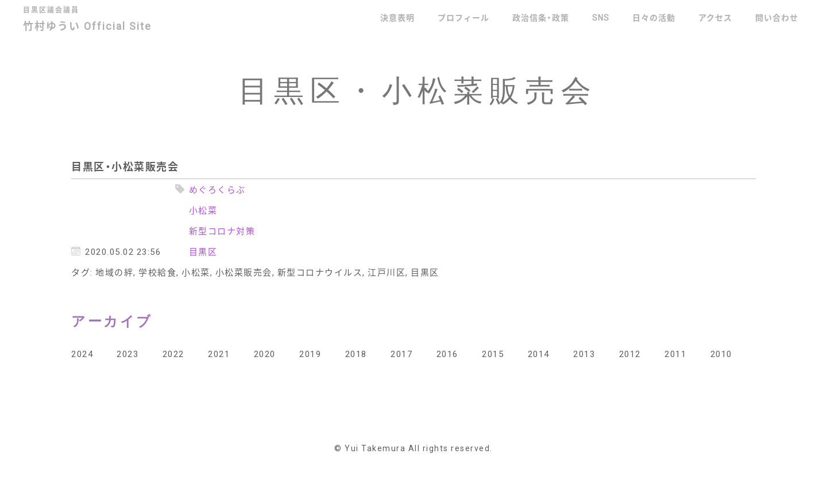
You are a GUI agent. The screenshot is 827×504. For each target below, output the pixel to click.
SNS (601, 17)
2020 (265, 354)
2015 (493, 354)
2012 (630, 354)
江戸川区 (387, 272)
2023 (127, 354)
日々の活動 (654, 17)
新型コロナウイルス (320, 272)
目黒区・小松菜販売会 (125, 166)
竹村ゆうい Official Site (96, 20)
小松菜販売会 (244, 272)
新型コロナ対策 (222, 231)
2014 (539, 354)
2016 (447, 354)
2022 (173, 354)
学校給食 (157, 272)
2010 (721, 354)
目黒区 (203, 251)
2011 (675, 354)
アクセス (715, 17)
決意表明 (397, 17)
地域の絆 (114, 272)
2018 (356, 354)
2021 (219, 354)
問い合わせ (777, 17)
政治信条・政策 (541, 17)
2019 (310, 354)
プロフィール (463, 17)
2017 (401, 354)
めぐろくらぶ (217, 189)
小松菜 (203, 210)
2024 (82, 354)
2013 (584, 354)
